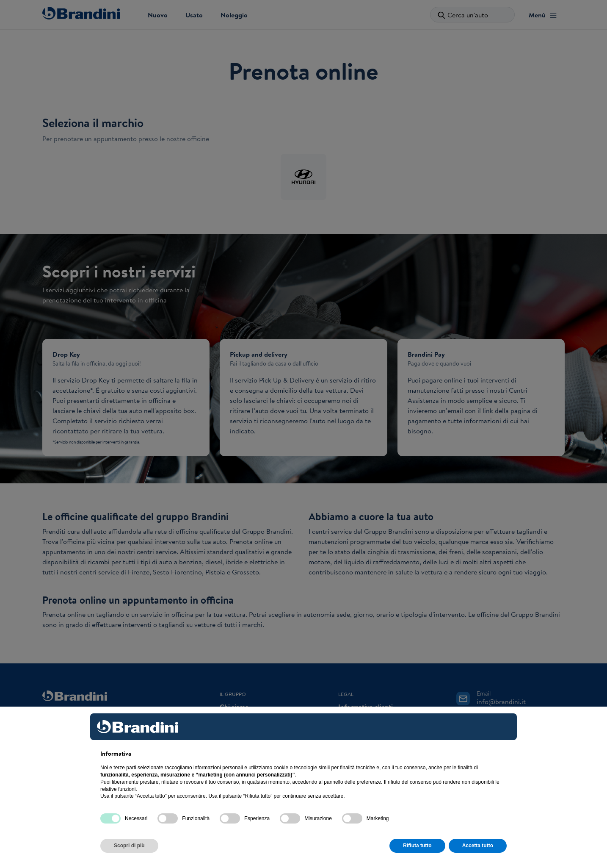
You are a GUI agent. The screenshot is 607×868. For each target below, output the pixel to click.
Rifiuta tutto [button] (417, 846)
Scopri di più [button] (129, 846)
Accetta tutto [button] (478, 846)
